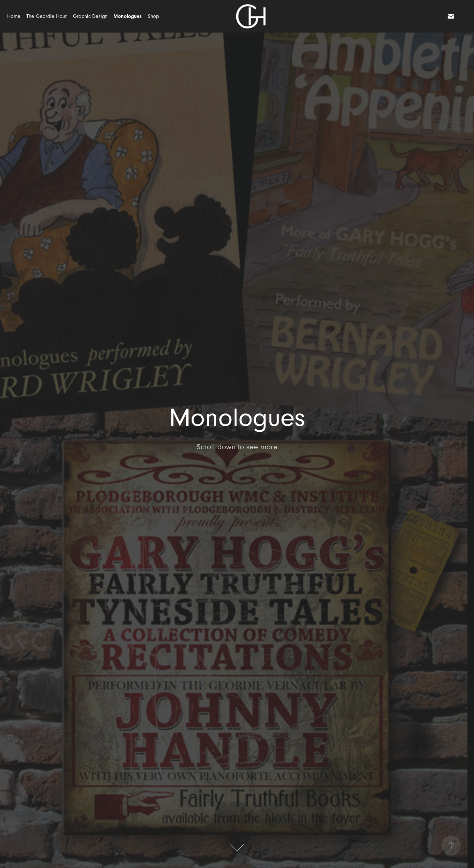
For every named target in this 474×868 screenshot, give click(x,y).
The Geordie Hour (47, 16)
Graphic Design (90, 16)
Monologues (128, 16)
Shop (153, 16)
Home (14, 16)
